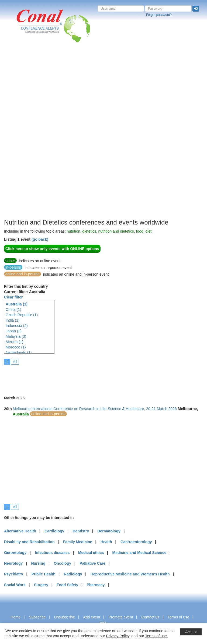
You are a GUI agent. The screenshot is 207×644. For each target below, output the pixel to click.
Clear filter (13, 297)
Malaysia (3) (16, 336)
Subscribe (37, 617)
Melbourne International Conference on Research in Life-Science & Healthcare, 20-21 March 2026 (95, 409)
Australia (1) (17, 304)
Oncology (62, 563)
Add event (92, 617)
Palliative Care (92, 563)
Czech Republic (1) (22, 315)
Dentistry (81, 531)
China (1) (13, 309)
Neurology (13, 563)
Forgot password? (159, 15)
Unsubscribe (64, 617)
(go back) (40, 239)
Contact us (150, 617)
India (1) (13, 320)
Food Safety (67, 585)
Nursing (38, 563)
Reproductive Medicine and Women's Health (130, 574)
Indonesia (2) (17, 326)
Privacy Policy (118, 636)
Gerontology (15, 553)
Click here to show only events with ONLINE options (52, 249)
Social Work (15, 585)
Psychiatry (14, 574)
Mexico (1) (14, 342)
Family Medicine (78, 542)
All (15, 362)
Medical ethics (91, 553)
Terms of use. (157, 636)
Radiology (73, 574)
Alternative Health (20, 531)
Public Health (44, 574)
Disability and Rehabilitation (29, 542)
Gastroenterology (136, 542)
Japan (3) (14, 331)
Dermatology (109, 531)
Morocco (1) (16, 347)
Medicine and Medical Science (139, 553)
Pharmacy (96, 585)
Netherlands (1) (19, 353)
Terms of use (178, 617)
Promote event (121, 617)
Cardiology (54, 531)
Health (106, 542)
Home (15, 617)
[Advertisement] (26, 137)
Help (104, 622)
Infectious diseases (52, 553)
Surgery (41, 585)
